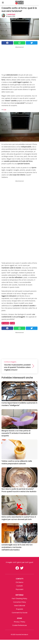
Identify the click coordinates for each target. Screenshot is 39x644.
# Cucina (5, 323)
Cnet (5, 109)
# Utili (12, 323)
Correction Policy (20, 602)
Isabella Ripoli (11, 14)
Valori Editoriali (19, 606)
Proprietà (20, 609)
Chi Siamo (19, 582)
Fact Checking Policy (19, 599)
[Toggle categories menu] (3, 3)
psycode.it (20, 589)
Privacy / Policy (20, 622)
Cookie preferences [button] (20, 625)
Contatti (20, 586)
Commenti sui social (19, 613)
